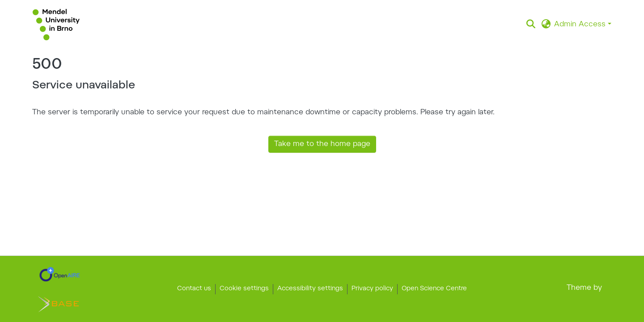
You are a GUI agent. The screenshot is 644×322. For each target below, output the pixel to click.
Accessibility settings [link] (310, 289)
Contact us (194, 289)
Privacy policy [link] (372, 289)
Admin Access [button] (581, 25)
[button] (56, 25)
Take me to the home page (322, 144)
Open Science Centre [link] (434, 289)
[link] (60, 274)
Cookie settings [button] (244, 289)
